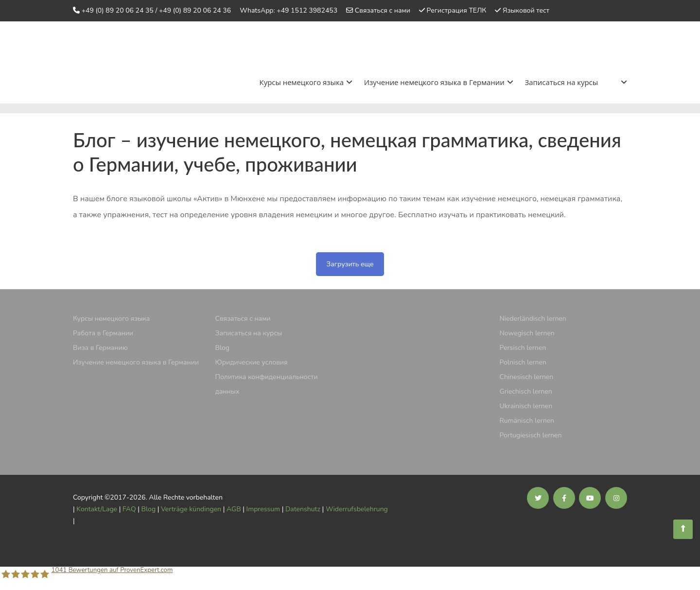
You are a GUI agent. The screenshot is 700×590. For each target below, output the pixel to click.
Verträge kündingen (191, 508)
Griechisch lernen (526, 390)
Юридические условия (252, 361)
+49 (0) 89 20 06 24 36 (195, 10)
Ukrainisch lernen (526, 405)
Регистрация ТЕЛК (457, 10)
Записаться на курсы (561, 82)
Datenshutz (303, 508)
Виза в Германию (100, 347)
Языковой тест (526, 10)
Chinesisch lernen (527, 376)
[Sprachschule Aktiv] (683, 529)
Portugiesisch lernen (531, 434)
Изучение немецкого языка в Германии (438, 82)
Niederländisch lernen (533, 318)
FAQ (129, 508)
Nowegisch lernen (527, 332)
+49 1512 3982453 (307, 10)
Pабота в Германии (103, 332)
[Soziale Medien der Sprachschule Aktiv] (538, 497)
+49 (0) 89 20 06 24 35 (118, 10)
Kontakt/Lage (97, 508)
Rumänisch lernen (527, 420)
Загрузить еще (350, 263)
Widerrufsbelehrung (357, 508)
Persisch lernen (523, 347)
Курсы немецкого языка (306, 82)
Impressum (263, 508)
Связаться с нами (383, 10)
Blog (223, 347)
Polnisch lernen (523, 361)
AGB (234, 508)
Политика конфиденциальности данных (267, 383)
